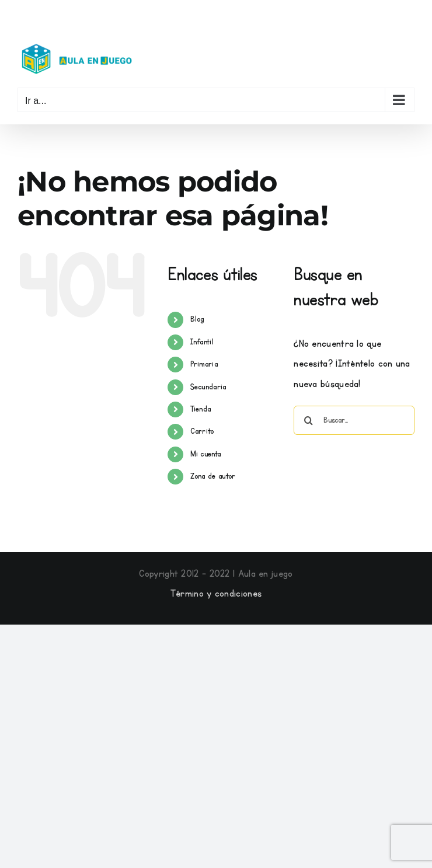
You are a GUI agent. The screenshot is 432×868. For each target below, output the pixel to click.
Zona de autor (213, 476)
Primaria (204, 364)
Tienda (201, 409)
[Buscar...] (354, 420)
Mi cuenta (206, 454)
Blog (197, 319)
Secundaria (208, 387)
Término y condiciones (216, 594)
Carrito (202, 431)
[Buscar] (308, 420)
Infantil (202, 342)
